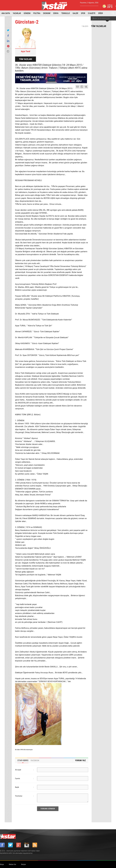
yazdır (82, 87)
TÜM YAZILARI (26, 59)
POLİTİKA (37, 13)
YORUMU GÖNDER (48, 809)
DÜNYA (56, 13)
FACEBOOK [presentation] (35, 760)
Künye (2, 864)
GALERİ (75, 13)
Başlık (17, 787)
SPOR (83, 13)
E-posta (18, 778)
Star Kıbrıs (56, 6)
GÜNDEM (27, 13)
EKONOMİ (47, 13)
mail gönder (77, 87)
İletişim (23, 864)
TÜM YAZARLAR (99, 26)
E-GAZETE (92, 13)
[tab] (23, 760)
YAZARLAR (17, 13)
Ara (113, 13)
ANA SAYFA (6, 13)
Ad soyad (18, 770)
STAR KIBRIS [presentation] (23, 760)
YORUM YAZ (80, 760)
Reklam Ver (13, 864)
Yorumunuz (19, 796)
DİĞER (101, 13)
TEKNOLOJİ (66, 13)
